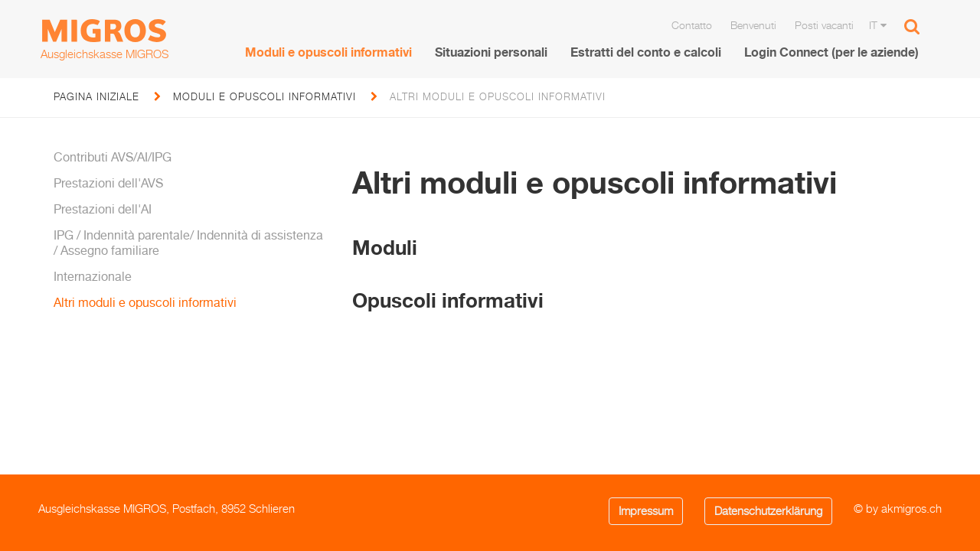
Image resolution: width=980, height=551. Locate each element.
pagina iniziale (96, 96)
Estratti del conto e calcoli (646, 52)
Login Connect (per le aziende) (831, 52)
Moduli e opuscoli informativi (328, 52)
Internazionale (93, 276)
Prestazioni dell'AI (103, 209)
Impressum (646, 511)
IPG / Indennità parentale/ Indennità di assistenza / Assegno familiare (188, 242)
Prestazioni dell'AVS (108, 183)
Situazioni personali (491, 52)
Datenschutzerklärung (768, 511)
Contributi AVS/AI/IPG (113, 157)
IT (878, 25)
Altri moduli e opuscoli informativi (145, 302)
